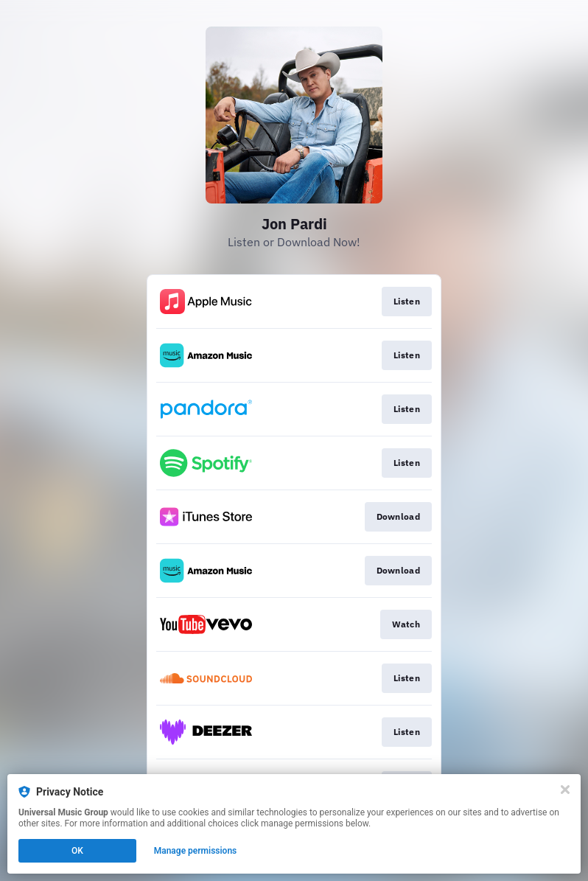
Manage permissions (196, 851)
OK (77, 851)
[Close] (565, 790)
